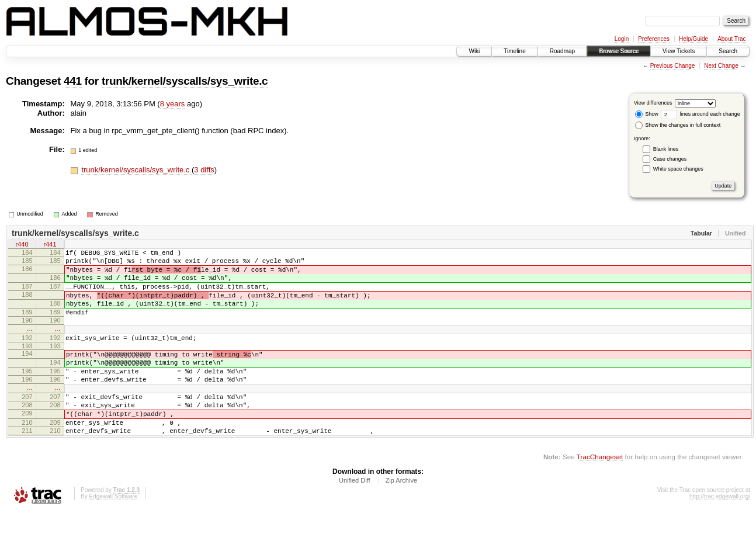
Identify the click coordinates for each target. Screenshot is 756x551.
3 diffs (204, 170)
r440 (22, 245)
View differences (653, 103)
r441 (50, 245)
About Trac (731, 39)
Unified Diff (355, 519)
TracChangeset (600, 495)
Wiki (474, 51)
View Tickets (679, 51)
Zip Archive (401, 519)
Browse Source (619, 51)
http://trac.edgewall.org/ (720, 535)
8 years (173, 104)
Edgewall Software (113, 535)
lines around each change (700, 114)
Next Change (721, 66)
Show (647, 114)
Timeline (514, 51)
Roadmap (562, 51)
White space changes (678, 169)
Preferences (654, 39)
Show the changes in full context (678, 125)
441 (73, 81)
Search (728, 51)
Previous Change (673, 66)
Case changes (670, 159)
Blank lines (666, 149)
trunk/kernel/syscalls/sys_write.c (185, 81)
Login (622, 39)
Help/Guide (693, 39)
